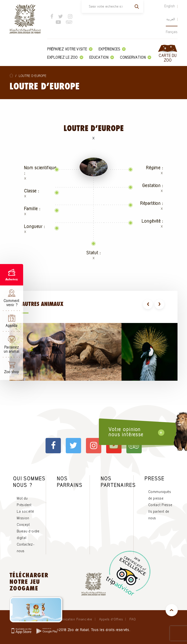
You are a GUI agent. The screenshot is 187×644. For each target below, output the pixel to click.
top (172, 610)
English (170, 6)
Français (172, 32)
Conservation (136, 57)
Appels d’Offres (111, 619)
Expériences (112, 49)
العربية (171, 19)
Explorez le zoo (65, 57)
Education (102, 57)
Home (11, 75)
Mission (23, 518)
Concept (23, 525)
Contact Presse (160, 505)
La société (25, 511)
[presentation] (148, 304)
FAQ (133, 619)
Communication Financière (72, 619)
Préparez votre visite (70, 49)
